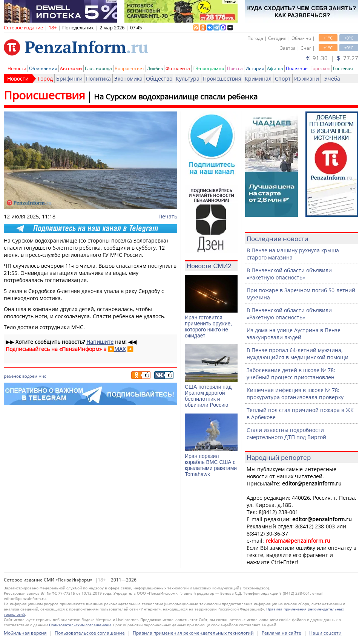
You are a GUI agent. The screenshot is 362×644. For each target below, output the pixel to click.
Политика (98, 79)
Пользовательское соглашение (90, 633)
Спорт (283, 79)
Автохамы (71, 68)
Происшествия (222, 79)
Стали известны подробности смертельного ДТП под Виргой (286, 433)
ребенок (12, 376)
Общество (159, 79)
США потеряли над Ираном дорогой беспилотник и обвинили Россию (208, 396)
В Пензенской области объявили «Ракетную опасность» (289, 274)
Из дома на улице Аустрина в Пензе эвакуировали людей (294, 334)
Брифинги (69, 79)
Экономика (128, 79)
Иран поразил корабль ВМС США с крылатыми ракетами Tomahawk (211, 465)
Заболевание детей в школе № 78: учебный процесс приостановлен (291, 374)
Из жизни (307, 79)
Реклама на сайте (281, 633)
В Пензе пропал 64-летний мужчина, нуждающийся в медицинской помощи (298, 354)
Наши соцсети (325, 633)
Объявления (43, 68)
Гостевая (343, 68)
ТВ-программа (209, 68)
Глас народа (98, 68)
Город (45, 79)
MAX (120, 349)
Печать (168, 216)
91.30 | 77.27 (332, 58)
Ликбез (155, 68)
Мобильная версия (25, 633)
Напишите (100, 342)
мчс (42, 376)
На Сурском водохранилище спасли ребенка (176, 97)
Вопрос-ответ (130, 68)
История (255, 68)
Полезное (297, 68)
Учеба (332, 79)
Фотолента (178, 68)
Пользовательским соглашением (80, 625)
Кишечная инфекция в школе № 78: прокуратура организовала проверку (295, 394)
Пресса (235, 68)
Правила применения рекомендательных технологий (193, 633)
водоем (30, 376)
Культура (188, 79)
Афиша (275, 68)
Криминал (258, 79)
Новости (17, 68)
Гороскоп (320, 68)
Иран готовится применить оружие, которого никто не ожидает (208, 327)
